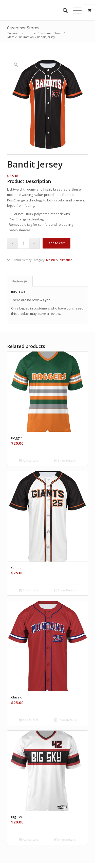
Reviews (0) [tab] (20, 281)
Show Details (65, 460)
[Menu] (75, 10)
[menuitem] (63, 10)
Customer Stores (23, 28)
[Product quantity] (23, 243)
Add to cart (56, 243)
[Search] (63, 10)
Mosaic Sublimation (59, 260)
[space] (39, 10)
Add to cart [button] (28, 460)
